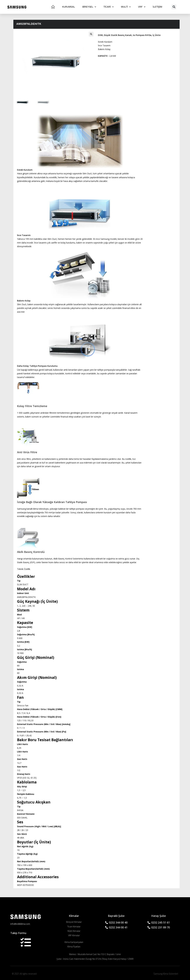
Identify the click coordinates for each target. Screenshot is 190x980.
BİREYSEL (89, 7)
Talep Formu (18, 933)
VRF (142, 7)
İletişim (157, 7)
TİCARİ (109, 7)
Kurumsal (69, 7)
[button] (174, 7)
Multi (126, 7)
